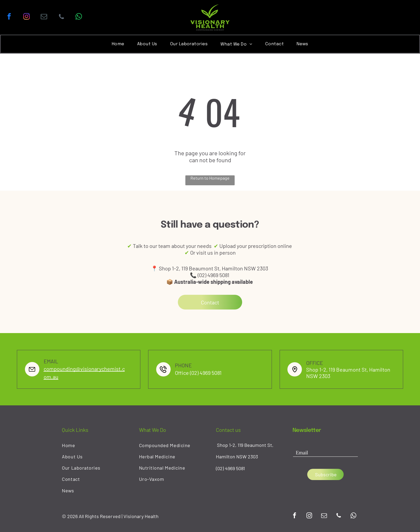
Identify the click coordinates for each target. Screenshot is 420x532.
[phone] (61, 17)
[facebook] (9, 17)
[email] (44, 17)
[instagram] (27, 17)
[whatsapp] (79, 17)
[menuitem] (118, 44)
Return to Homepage (210, 178)
